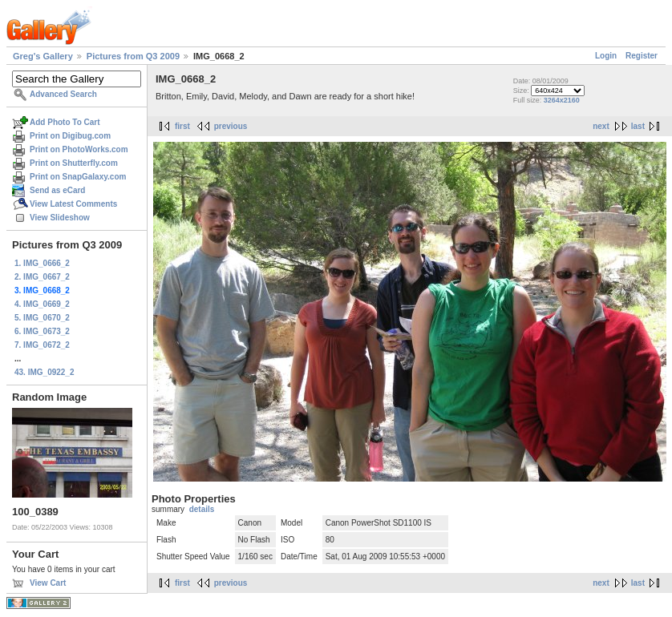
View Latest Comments (73, 204)
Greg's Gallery (43, 56)
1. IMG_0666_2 (42, 263)
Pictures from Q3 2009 (133, 56)
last (638, 126)
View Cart (48, 583)
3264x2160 (562, 100)
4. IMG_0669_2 (42, 304)
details (202, 509)
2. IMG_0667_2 (42, 277)
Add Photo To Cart (65, 122)
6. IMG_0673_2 (42, 331)
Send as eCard (57, 190)
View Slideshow (60, 218)
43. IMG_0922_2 (45, 372)
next (601, 126)
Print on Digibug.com (70, 136)
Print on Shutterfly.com (74, 163)
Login (606, 56)
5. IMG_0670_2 (42, 318)
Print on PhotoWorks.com (79, 149)
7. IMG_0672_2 (42, 345)
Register (642, 56)
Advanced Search (63, 94)
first (182, 126)
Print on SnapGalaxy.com (78, 177)
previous (231, 126)
